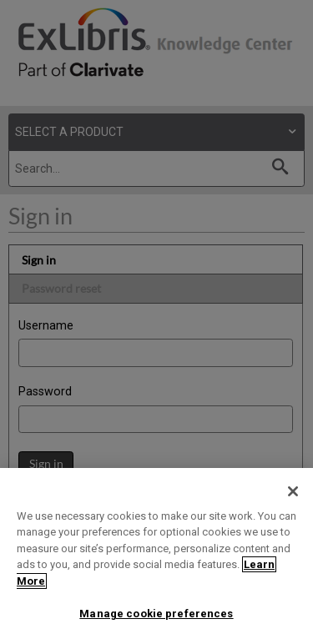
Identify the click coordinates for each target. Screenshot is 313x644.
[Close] (293, 491)
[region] (156, 556)
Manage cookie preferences (156, 614)
